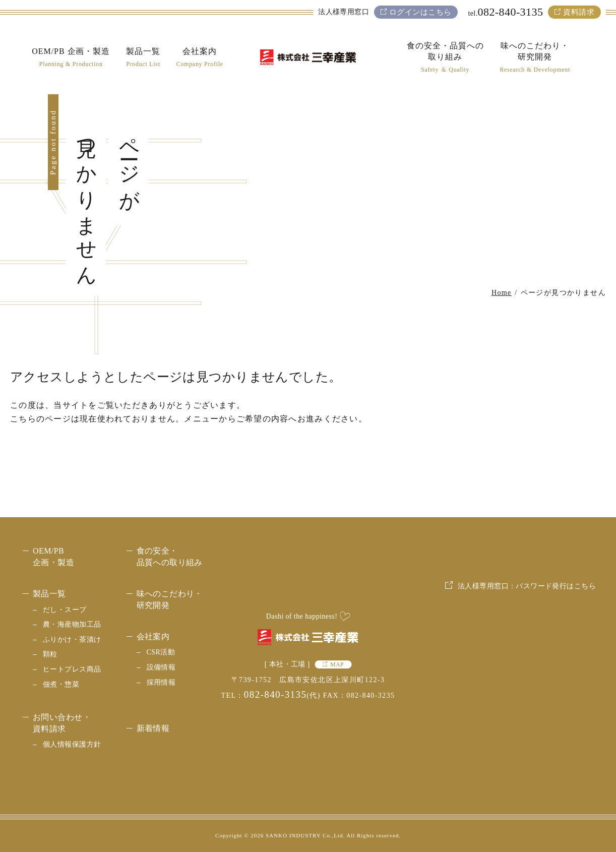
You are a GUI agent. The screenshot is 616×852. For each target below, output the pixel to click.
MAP (337, 664)
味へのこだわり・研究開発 (170, 599)
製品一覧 (49, 594)
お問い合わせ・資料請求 (62, 723)
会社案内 (153, 636)
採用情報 (161, 682)
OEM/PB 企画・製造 (53, 556)
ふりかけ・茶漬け (72, 640)
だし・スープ (65, 610)
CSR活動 (161, 652)
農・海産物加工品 (72, 624)
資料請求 (579, 12)
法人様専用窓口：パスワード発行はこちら (527, 661)
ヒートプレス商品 (72, 669)
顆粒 (50, 654)
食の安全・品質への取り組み (170, 556)
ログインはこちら (420, 12)
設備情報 (161, 667)
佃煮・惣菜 (61, 684)
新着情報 (153, 728)
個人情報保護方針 (72, 744)
